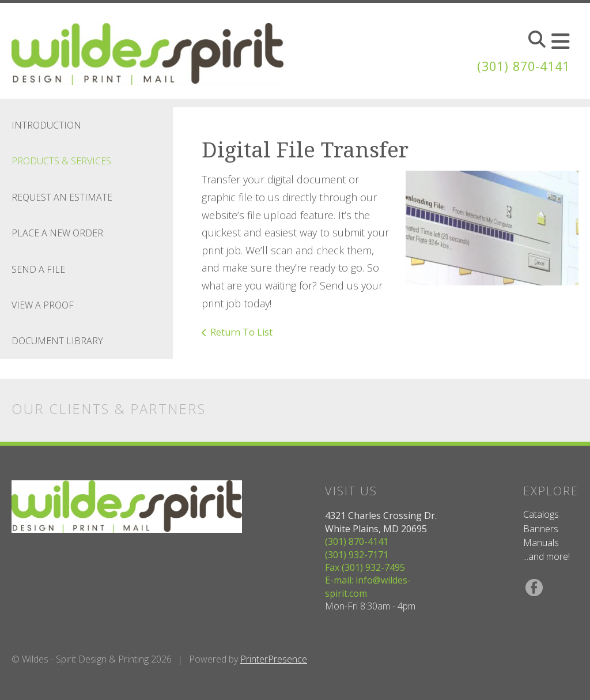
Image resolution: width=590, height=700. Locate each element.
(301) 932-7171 (357, 555)
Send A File (38, 269)
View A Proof (43, 305)
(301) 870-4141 (517, 65)
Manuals (541, 543)
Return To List (241, 332)
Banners (541, 529)
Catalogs (541, 514)
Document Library (57, 341)
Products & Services (61, 161)
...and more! (546, 556)
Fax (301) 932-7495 (365, 567)
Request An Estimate (62, 197)
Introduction (46, 125)
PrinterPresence (274, 659)
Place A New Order (57, 233)
